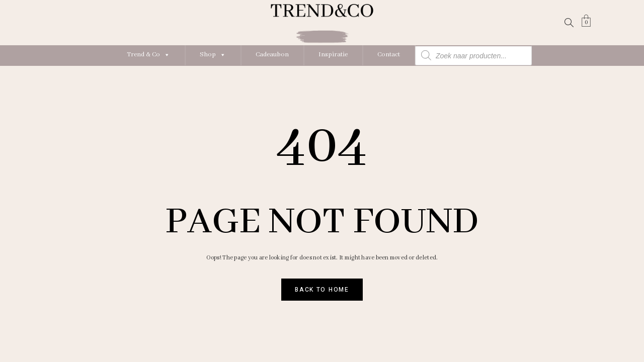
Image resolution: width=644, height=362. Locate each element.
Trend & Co (148, 55)
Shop (213, 55)
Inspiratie (333, 55)
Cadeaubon (272, 55)
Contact (389, 55)
